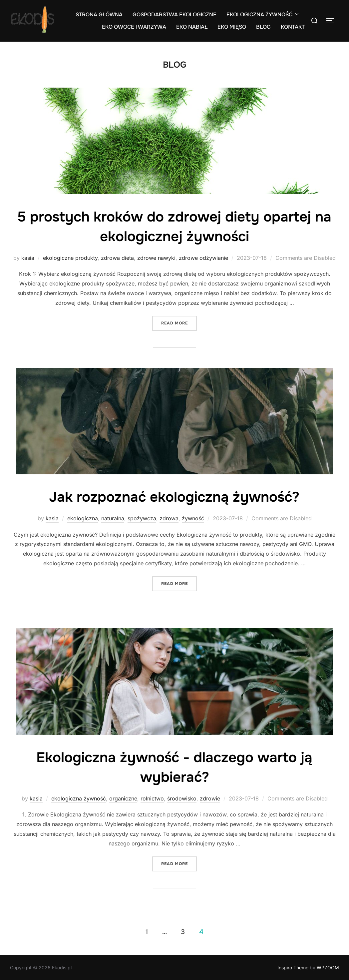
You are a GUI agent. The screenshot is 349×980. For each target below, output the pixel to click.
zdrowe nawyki (156, 258)
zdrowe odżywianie (203, 258)
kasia (28, 258)
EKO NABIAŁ (192, 27)
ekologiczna (83, 518)
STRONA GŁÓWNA (99, 14)
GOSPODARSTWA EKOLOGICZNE (174, 14)
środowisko (182, 798)
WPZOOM (328, 968)
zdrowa (169, 518)
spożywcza (142, 518)
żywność (193, 518)
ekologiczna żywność (79, 798)
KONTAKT (293, 27)
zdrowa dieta (117, 258)
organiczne (123, 798)
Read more (179, 323)
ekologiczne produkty (70, 258)
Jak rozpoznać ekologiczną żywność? (174, 497)
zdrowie (210, 798)
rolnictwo (152, 798)
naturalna (113, 518)
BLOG (263, 27)
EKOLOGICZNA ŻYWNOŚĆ (263, 14)
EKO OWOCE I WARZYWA (134, 27)
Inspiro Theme (293, 968)
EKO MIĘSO (232, 27)
